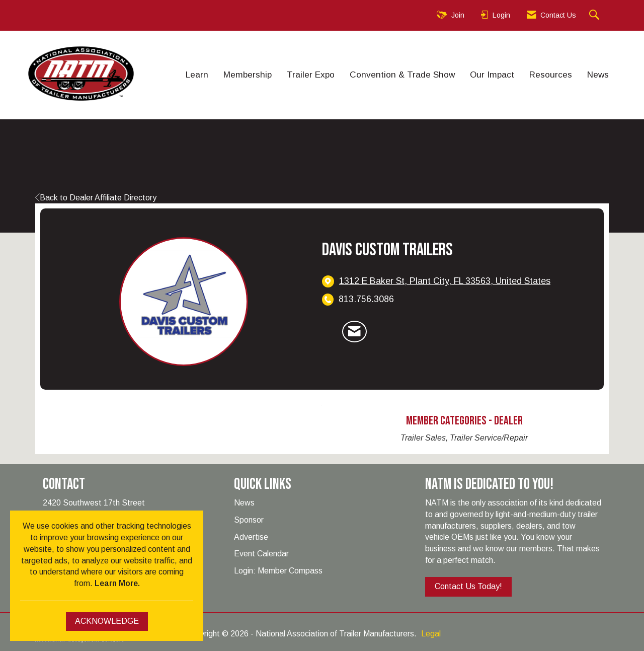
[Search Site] (595, 15)
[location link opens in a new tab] (445, 281)
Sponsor (249, 520)
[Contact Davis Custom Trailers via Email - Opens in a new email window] (354, 332)
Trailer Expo (311, 75)
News (598, 75)
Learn (197, 75)
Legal (431, 634)
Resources (551, 75)
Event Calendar (261, 554)
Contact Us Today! (468, 586)
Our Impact (492, 75)
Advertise (251, 537)
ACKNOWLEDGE (107, 621)
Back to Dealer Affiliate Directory (96, 198)
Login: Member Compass (278, 571)
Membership (248, 75)
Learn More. (117, 583)
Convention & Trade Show (402, 75)
